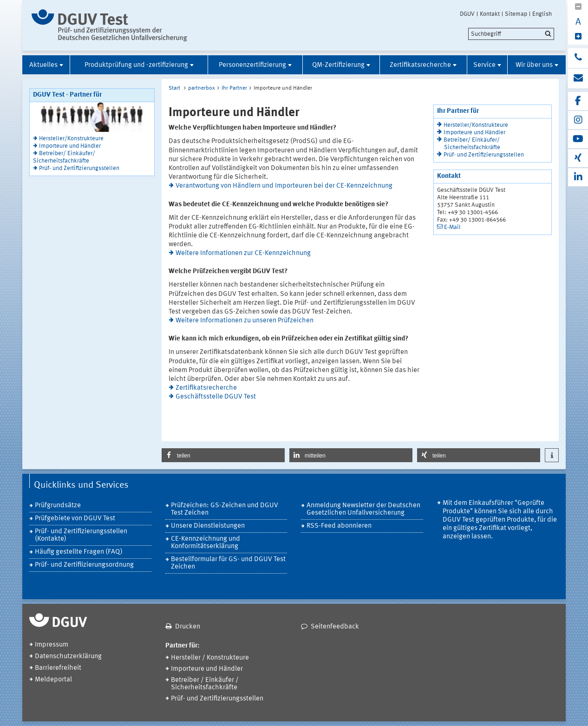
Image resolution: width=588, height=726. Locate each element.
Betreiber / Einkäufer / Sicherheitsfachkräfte (205, 684)
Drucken (188, 627)
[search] (511, 34)
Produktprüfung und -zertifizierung (136, 65)
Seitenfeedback (335, 627)
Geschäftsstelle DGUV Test (216, 397)
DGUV (467, 14)
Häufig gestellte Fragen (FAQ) (79, 552)
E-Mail (452, 227)
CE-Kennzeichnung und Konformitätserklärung (206, 543)
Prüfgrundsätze (58, 506)
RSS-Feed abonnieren (339, 526)
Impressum (52, 645)
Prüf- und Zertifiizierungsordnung (84, 565)
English (542, 14)
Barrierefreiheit (58, 668)
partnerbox (202, 88)
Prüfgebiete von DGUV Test (75, 519)
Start (174, 88)
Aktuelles (43, 65)
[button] (223, 455)
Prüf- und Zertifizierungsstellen (79, 168)
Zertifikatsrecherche (420, 65)
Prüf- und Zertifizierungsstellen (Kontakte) (81, 535)
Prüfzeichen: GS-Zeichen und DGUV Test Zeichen (225, 509)
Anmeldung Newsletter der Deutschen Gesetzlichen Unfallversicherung (363, 509)
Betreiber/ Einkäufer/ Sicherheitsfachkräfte (64, 157)
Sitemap (516, 14)
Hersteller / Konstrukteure (210, 658)
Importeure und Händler (70, 146)
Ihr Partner (234, 88)
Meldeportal (53, 680)
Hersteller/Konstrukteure (71, 139)
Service (484, 65)
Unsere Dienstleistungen (208, 526)
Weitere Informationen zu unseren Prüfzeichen (245, 321)
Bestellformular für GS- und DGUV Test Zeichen (228, 563)
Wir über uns (534, 65)
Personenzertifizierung (252, 65)
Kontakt (490, 14)
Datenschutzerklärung (68, 657)
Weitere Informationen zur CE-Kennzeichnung (243, 253)
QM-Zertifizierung (338, 65)
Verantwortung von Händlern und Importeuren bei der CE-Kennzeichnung (284, 186)
